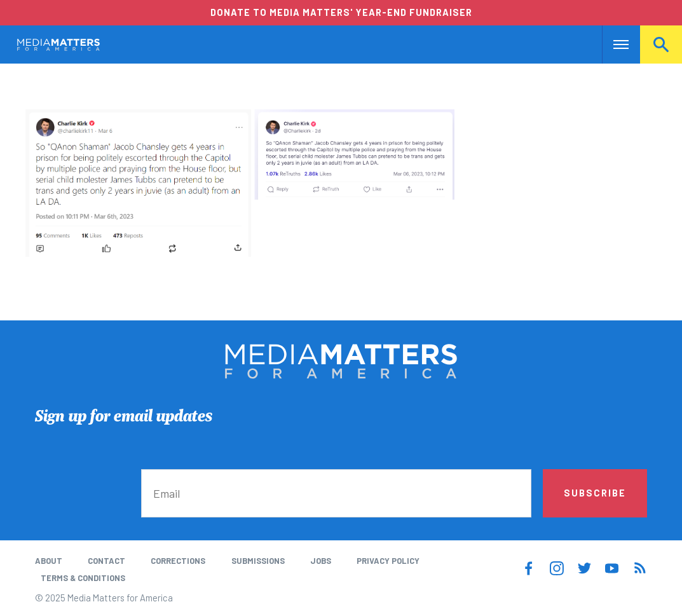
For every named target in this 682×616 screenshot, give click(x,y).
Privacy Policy (388, 561)
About (49, 561)
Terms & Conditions (83, 578)
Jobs (321, 561)
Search (661, 44)
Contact (106, 561)
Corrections (178, 561)
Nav (613, 44)
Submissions (258, 561)
